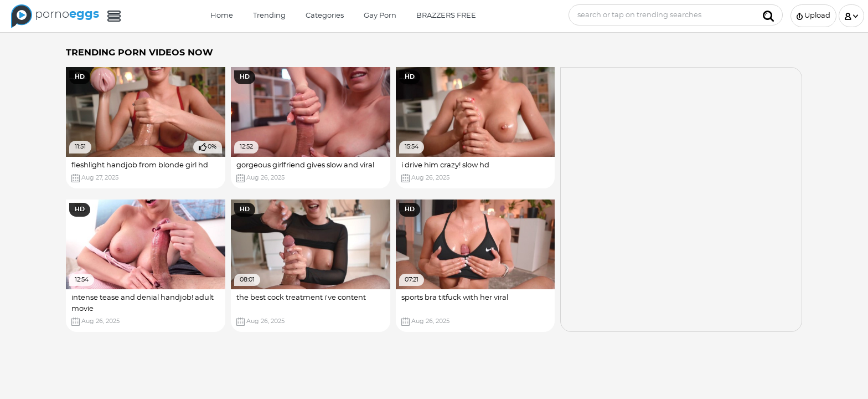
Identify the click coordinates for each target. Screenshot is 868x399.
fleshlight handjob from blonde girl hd (140, 165)
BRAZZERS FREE (446, 16)
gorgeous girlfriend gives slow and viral (305, 165)
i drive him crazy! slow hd (445, 165)
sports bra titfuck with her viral (455, 298)
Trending (269, 16)
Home (222, 16)
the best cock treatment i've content (301, 298)
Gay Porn (380, 16)
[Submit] (768, 15)
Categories (325, 16)
